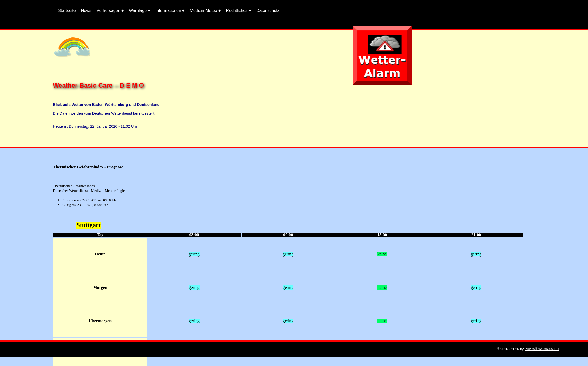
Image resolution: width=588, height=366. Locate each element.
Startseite (67, 11)
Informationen (168, 11)
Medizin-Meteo (204, 11)
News (86, 11)
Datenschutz (268, 11)
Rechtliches (237, 11)
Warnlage (138, 11)
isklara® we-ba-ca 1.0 (542, 349)
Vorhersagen (109, 11)
